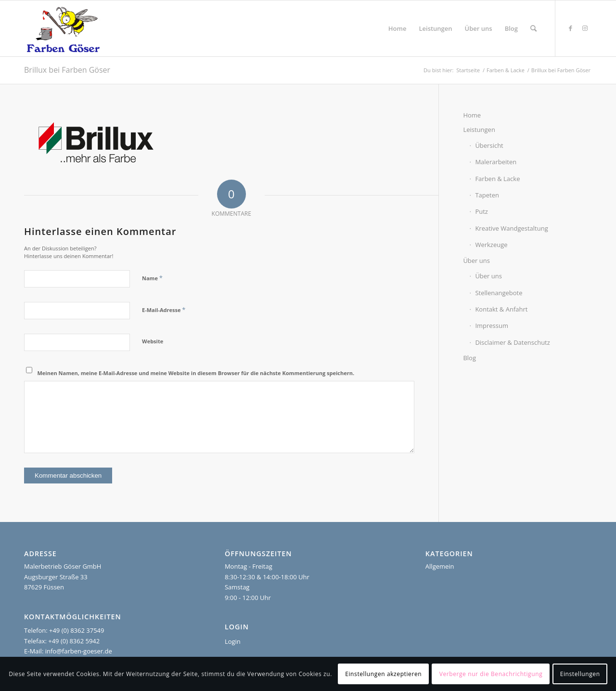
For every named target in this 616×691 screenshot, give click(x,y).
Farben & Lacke (497, 179)
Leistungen (479, 130)
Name (152, 278)
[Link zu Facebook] (570, 28)
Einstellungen (580, 674)
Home (472, 115)
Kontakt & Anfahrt (501, 309)
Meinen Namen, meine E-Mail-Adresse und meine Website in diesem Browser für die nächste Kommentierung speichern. (196, 373)
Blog (469, 358)
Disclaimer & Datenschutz (512, 342)
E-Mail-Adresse (164, 310)
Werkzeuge (491, 245)
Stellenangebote (499, 293)
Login (233, 641)
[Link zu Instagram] (585, 28)
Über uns (476, 261)
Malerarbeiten (496, 162)
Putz (481, 211)
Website (153, 341)
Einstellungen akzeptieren (383, 674)
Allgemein (440, 566)
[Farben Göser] (63, 28)
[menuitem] (398, 28)
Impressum (492, 326)
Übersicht (489, 145)
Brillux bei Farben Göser (67, 70)
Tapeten (487, 195)
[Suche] (533, 28)
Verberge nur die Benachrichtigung (491, 674)
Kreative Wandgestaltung (511, 228)
